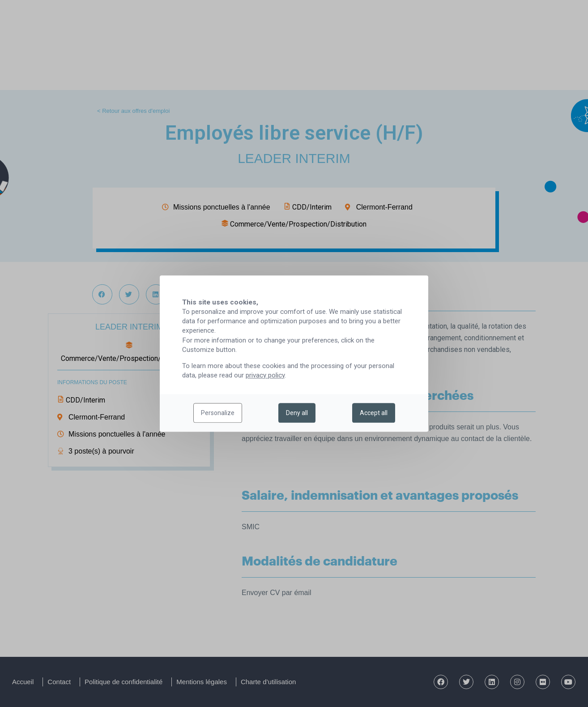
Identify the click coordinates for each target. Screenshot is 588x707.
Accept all (374, 413)
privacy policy (265, 375)
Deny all (297, 413)
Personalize (218, 413)
